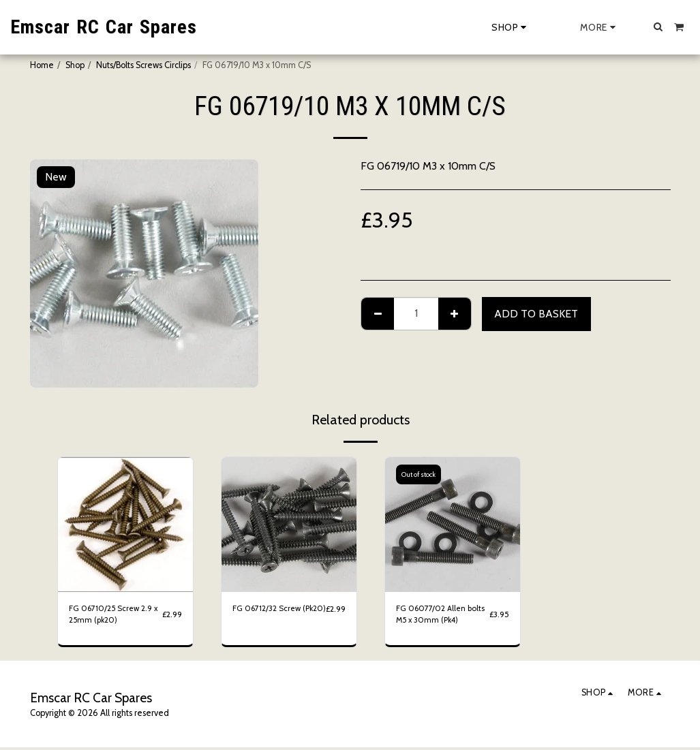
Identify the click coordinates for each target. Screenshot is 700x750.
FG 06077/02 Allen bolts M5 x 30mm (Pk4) (440, 616)
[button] (658, 27)
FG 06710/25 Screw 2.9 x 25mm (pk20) (113, 616)
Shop (75, 65)
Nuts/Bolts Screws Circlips (143, 65)
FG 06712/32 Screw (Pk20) (269, 616)
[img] (125, 525)
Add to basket (536, 314)
